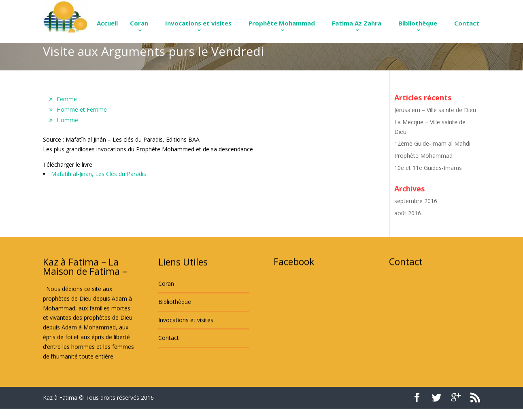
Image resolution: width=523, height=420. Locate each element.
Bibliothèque (418, 23)
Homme (67, 120)
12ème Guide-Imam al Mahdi (432, 143)
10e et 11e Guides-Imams (428, 168)
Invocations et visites (198, 23)
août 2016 (408, 213)
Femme (67, 99)
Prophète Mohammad (282, 23)
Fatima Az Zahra (357, 23)
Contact (467, 23)
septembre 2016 (416, 201)
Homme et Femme (82, 109)
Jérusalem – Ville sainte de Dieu (435, 110)
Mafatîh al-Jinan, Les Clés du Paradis (99, 174)
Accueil (107, 23)
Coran (139, 23)
